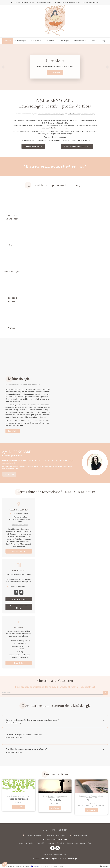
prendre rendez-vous (39, 140)
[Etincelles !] (91, 786)
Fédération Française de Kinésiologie (82, 114)
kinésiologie (29, 120)
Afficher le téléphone (93, 2)
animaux (89, 125)
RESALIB (60, 866)
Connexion (104, 866)
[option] (55, 67)
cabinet (65, 128)
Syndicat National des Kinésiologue (51, 114)
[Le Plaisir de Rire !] (55, 786)
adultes (80, 125)
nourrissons (56, 125)
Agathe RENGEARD (82, 140)
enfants (64, 125)
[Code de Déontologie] (19, 786)
